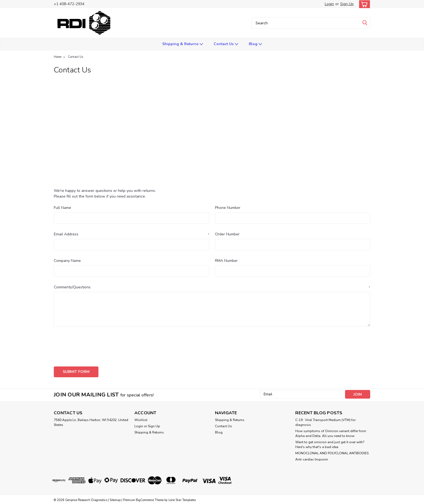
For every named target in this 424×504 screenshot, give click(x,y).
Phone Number (228, 208)
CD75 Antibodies (164, 122)
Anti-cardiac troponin (312, 458)
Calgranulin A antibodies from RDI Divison (103, 122)
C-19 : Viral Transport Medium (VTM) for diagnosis (325, 421)
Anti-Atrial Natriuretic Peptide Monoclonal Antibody (202, 98)
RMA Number (226, 261)
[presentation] (95, 345)
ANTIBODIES (251, 109)
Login (329, 4)
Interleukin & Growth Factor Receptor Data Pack (110, 146)
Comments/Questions (212, 287)
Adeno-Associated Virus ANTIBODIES (174, 85)
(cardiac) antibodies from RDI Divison (99, 85)
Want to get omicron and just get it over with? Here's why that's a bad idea (330, 443)
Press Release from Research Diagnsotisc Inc (268, 158)
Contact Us (226, 44)
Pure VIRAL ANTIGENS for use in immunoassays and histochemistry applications (139, 170)
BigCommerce (145, 499)
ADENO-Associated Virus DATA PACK (251, 85)
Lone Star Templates (182, 499)
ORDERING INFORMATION (185, 146)
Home (58, 57)
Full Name (62, 208)
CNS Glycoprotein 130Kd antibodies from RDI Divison (235, 122)
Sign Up (347, 4)
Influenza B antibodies (262, 133)
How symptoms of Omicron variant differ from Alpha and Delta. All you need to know (331, 432)
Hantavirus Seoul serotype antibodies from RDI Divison (116, 133)
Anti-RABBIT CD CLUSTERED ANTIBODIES (192, 109)
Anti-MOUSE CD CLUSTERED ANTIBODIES (105, 109)
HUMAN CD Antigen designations (204, 133)
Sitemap (115, 499)
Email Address (132, 234)
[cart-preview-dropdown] (363, 4)
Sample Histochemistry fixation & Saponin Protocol (265, 170)
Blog (255, 44)
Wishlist (141, 419)
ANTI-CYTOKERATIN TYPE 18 (284, 98)
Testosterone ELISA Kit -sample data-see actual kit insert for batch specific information (145, 182)
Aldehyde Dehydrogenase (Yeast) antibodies (107, 98)
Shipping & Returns (183, 44)
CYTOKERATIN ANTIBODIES (317, 122)
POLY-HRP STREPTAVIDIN (90, 158)
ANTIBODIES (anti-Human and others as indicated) (317, 109)
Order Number (227, 234)
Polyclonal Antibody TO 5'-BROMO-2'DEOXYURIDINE (170, 158)
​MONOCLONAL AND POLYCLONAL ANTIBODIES (332, 452)
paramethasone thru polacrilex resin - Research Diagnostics (271, 146)
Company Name (67, 261)
